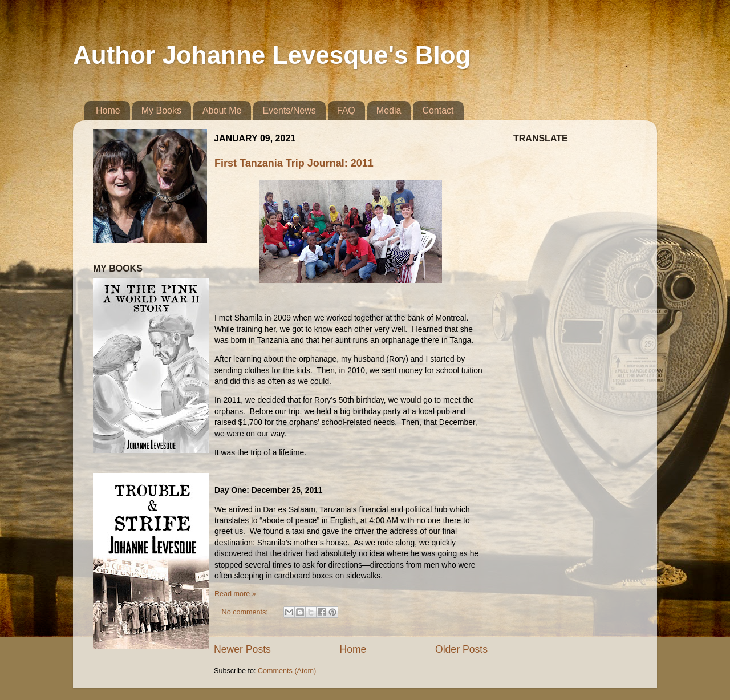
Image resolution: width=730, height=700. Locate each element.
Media (389, 110)
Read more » (235, 594)
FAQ (346, 110)
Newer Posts (242, 649)
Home (108, 110)
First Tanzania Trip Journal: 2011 (294, 163)
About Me (222, 110)
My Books (161, 110)
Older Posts (461, 649)
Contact (438, 110)
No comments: (246, 612)
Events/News (289, 110)
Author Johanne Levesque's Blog (272, 55)
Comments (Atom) (287, 671)
